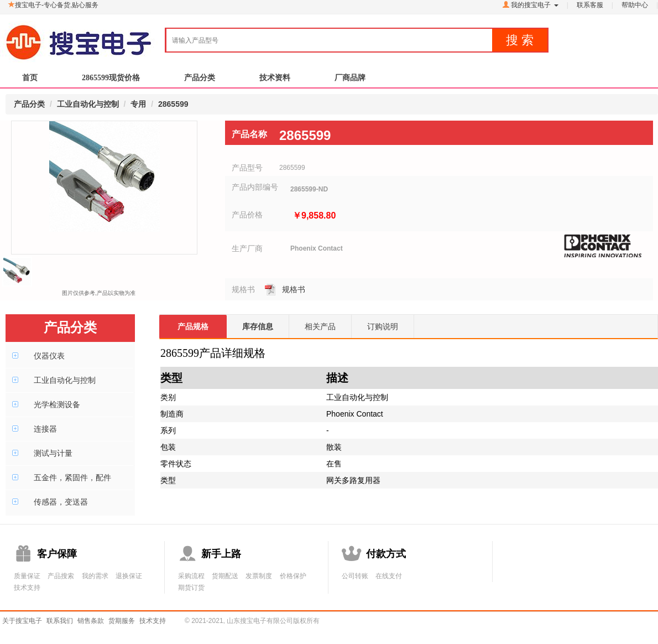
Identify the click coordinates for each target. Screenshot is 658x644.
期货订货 (191, 588)
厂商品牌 (350, 80)
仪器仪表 (49, 356)
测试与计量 (53, 453)
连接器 (45, 429)
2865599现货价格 (111, 80)
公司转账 (355, 576)
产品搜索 (61, 576)
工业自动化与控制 (65, 380)
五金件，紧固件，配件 (72, 477)
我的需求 (95, 576)
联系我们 (60, 621)
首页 (30, 80)
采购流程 (191, 576)
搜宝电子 (79, 37)
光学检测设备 (57, 404)
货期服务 (122, 621)
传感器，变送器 (61, 502)
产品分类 (200, 80)
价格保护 (293, 576)
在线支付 (389, 576)
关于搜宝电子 (22, 621)
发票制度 (259, 576)
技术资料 (275, 80)
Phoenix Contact (317, 248)
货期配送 (225, 576)
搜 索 (520, 40)
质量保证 (27, 576)
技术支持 (27, 588)
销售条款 (91, 621)
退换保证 (129, 576)
